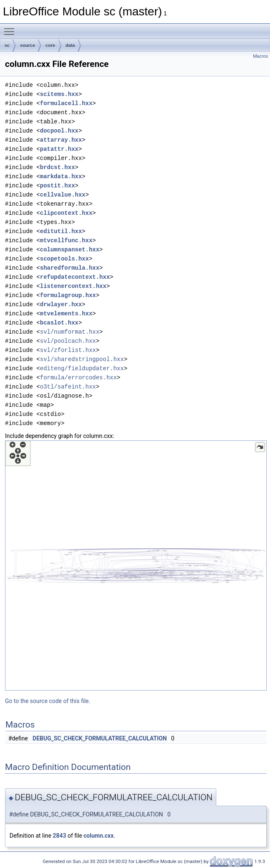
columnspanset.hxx (70, 250)
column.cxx (99, 836)
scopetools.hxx (64, 259)
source (27, 45)
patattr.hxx (59, 149)
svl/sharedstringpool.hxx (82, 359)
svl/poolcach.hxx (68, 341)
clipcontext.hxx (66, 213)
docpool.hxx (59, 131)
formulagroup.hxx (68, 295)
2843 (59, 836)
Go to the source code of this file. (48, 701)
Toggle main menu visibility (11, 28)
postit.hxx (57, 186)
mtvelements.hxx (66, 314)
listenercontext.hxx (73, 286)
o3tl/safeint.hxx (68, 387)
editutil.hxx (61, 231)
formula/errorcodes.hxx (78, 377)
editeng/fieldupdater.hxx (82, 368)
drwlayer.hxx (61, 304)
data (71, 45)
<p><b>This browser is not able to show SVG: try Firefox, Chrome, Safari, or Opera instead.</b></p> (136, 566)
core (50, 45)
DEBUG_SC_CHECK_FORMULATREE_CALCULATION (99, 738)
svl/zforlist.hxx (68, 350)
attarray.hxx (61, 140)
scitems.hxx (59, 94)
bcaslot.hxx (59, 323)
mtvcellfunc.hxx (66, 240)
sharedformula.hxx (70, 268)
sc (7, 45)
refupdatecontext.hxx (75, 277)
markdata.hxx (61, 176)
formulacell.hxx (66, 103)
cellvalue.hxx (63, 195)
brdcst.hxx (57, 167)
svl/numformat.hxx (70, 332)
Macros (260, 56)
